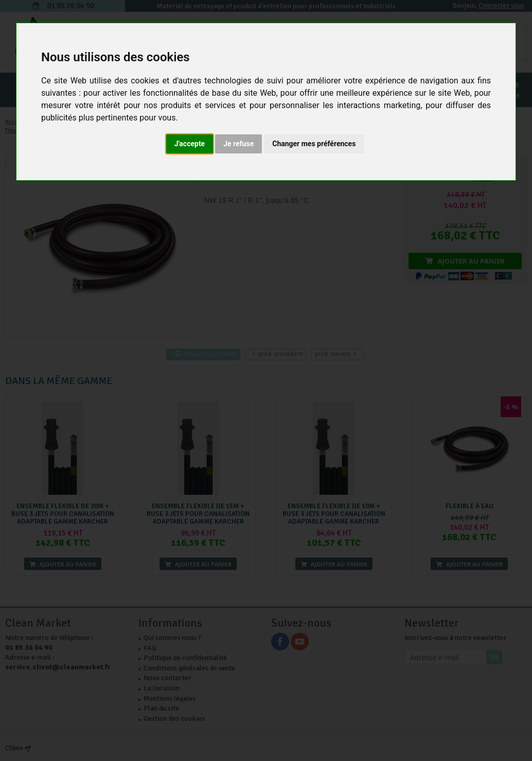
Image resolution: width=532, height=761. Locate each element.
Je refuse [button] (238, 144)
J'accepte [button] (190, 144)
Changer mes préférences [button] (314, 144)
